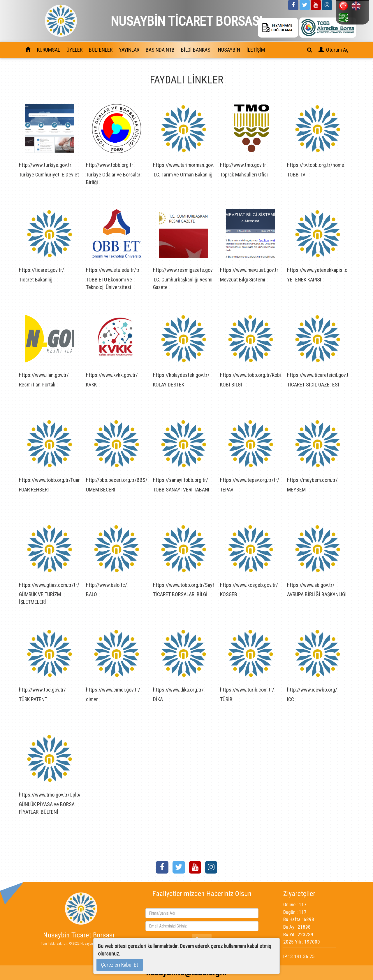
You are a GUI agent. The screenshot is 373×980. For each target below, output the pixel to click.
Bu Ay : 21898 (297, 927)
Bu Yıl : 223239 (298, 935)
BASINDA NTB (160, 50)
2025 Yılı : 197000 (302, 942)
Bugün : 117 (295, 912)
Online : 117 (295, 904)
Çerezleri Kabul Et (120, 965)
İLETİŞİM (256, 50)
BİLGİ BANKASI (196, 50)
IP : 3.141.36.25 (299, 956)
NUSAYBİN (229, 50)
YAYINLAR (129, 50)
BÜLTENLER (101, 50)
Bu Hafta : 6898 (299, 919)
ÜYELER (74, 50)
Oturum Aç (337, 50)
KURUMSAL (49, 50)
